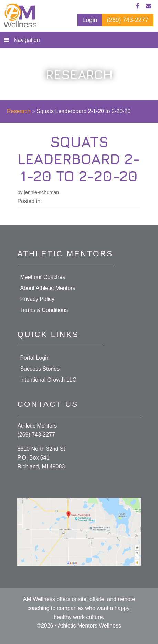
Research (19, 111)
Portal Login (35, 358)
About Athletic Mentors (48, 288)
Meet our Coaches (43, 277)
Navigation (27, 40)
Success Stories (40, 369)
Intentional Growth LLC (48, 380)
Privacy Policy (37, 299)
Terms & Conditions (44, 310)
